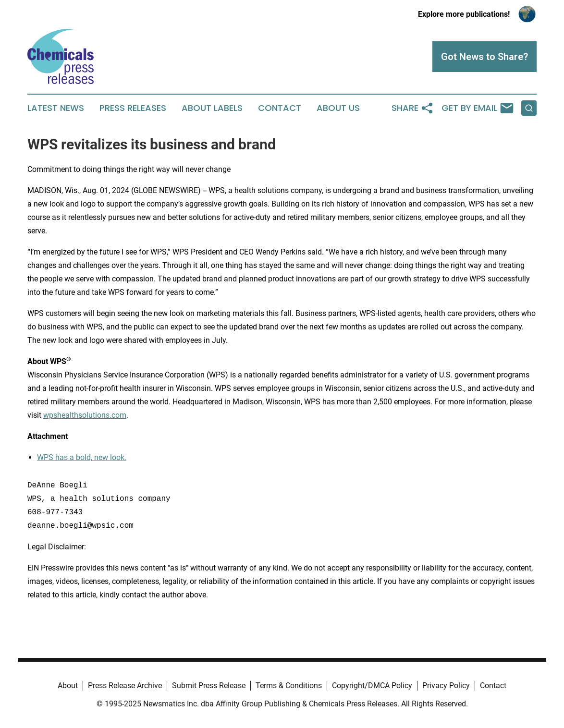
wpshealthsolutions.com (85, 415)
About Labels (212, 108)
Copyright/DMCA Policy (372, 686)
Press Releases (133, 108)
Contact (280, 108)
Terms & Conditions (289, 686)
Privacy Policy (446, 686)
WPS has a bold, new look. (82, 457)
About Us (338, 108)
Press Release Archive (125, 686)
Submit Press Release (209, 686)
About (68, 686)
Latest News (56, 108)
